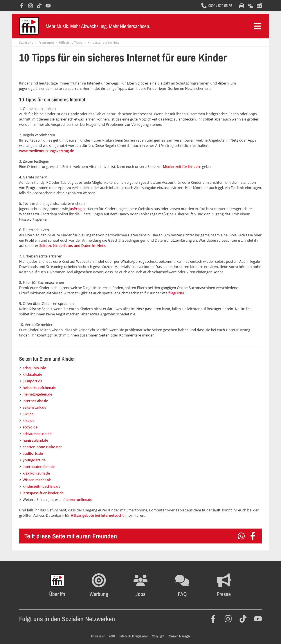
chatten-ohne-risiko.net (42, 447)
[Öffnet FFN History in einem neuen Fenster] (57, 585)
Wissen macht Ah (37, 480)
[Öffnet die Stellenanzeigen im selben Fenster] (140, 585)
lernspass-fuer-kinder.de (43, 493)
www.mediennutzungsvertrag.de (47, 151)
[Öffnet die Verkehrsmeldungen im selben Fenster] (242, 6)
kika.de (29, 421)
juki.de (28, 414)
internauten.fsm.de (39, 467)
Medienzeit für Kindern (182, 167)
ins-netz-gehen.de (37, 394)
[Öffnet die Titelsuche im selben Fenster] (259, 6)
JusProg (75, 209)
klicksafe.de (32, 374)
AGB (112, 636)
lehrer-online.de (79, 500)
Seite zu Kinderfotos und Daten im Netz (72, 246)
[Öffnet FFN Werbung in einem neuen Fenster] (99, 585)
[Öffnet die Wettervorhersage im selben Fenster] (250, 6)
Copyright (158, 636)
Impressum (98, 636)
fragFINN (176, 293)
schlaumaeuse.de (37, 434)
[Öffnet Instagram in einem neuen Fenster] (31, 6)
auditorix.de (33, 453)
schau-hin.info (34, 368)
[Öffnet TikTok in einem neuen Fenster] (39, 6)
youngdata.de (34, 460)
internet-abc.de (35, 401)
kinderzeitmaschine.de (41, 486)
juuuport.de (32, 381)
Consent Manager (179, 636)
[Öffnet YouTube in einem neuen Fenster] (48, 6)
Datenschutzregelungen (133, 636)
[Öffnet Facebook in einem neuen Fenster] (22, 6)
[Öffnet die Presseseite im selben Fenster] (224, 585)
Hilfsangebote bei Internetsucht (97, 515)
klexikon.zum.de (36, 473)
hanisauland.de (35, 440)
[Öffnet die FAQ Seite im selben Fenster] (182, 585)
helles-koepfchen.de (39, 388)
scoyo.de (30, 427)
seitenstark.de (34, 407)
